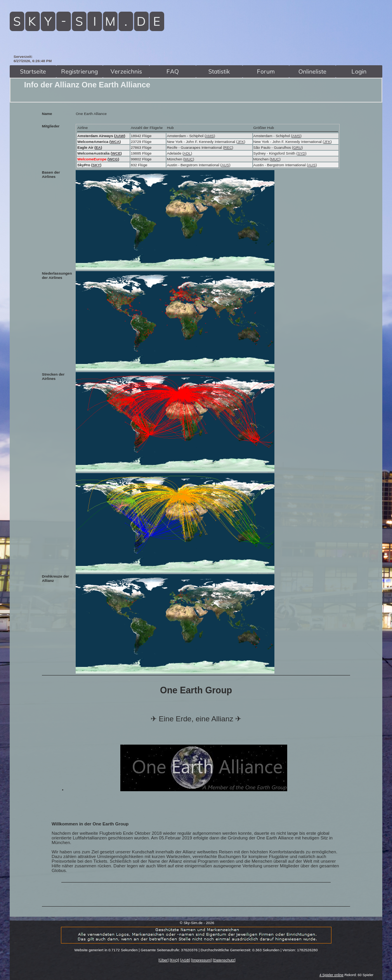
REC (228, 147)
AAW (120, 136)
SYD (302, 153)
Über (164, 960)
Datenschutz (224, 960)
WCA (115, 142)
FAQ (174, 960)
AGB (185, 960)
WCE (116, 153)
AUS (225, 165)
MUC (189, 159)
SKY (96, 165)
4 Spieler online (331, 975)
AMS (210, 136)
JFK (241, 142)
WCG (113, 159)
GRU (297, 147)
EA (98, 147)
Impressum (201, 960)
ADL (187, 153)
